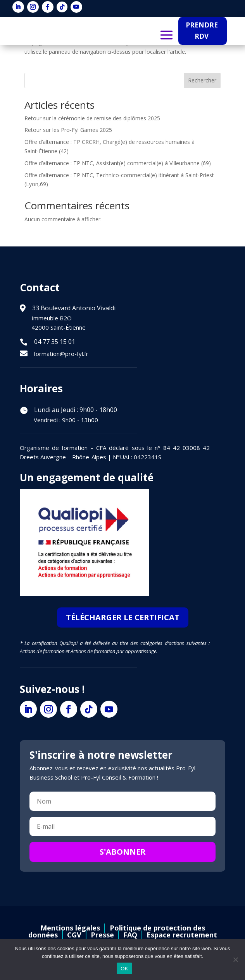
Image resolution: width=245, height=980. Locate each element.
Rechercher (202, 80)
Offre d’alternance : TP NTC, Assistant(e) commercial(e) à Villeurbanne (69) (118, 163)
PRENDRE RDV (202, 31)
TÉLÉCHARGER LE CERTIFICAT (123, 617)
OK (124, 969)
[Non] (235, 959)
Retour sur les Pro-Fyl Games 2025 (68, 130)
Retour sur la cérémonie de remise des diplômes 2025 (92, 118)
